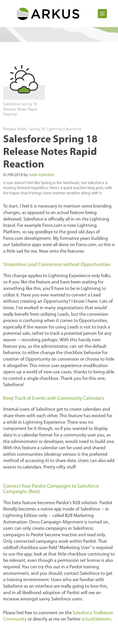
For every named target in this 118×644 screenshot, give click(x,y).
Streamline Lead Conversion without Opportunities (57, 265)
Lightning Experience (64, 129)
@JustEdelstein (96, 619)
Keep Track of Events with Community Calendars (54, 399)
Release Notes (15, 129)
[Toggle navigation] (102, 14)
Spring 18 (37, 129)
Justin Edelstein (41, 175)
